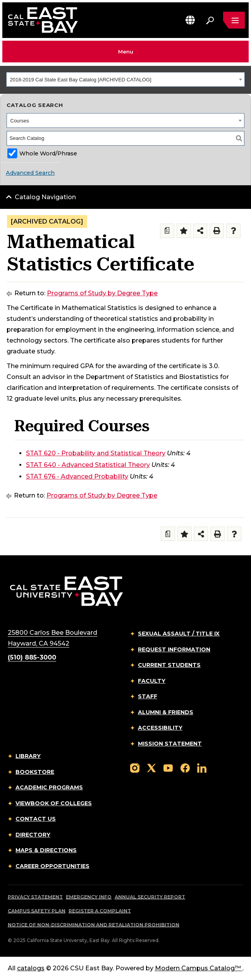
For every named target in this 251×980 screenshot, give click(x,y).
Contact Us (36, 819)
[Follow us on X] (151, 767)
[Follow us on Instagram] (135, 767)
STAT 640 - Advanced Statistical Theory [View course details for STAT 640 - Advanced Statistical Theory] (88, 465)
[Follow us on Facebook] (185, 767)
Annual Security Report (150, 897)
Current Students (169, 665)
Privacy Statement (35, 897)
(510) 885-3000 (32, 657)
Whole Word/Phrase (48, 153)
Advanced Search (30, 173)
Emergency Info (89, 897)
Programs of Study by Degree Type (102, 293)
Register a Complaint (100, 911)
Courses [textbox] (20, 121)
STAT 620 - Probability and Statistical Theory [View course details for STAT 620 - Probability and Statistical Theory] (96, 453)
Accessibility (160, 728)
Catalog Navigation (45, 197)
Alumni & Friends (166, 712)
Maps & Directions (46, 850)
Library (28, 756)
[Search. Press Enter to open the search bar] (210, 20)
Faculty (152, 681)
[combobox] (125, 79)
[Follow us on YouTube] (168, 767)
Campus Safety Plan (37, 911)
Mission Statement (170, 744)
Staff (148, 696)
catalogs (31, 968)
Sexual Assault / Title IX (179, 634)
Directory (33, 835)
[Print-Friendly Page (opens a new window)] (217, 231)
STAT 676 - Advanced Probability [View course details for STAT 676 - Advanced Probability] (77, 476)
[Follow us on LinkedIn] (202, 767)
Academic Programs (49, 787)
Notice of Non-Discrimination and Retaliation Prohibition (94, 925)
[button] (190, 20)
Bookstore (35, 772)
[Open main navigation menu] (234, 20)
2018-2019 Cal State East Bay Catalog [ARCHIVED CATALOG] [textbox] (81, 80)
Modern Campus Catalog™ (199, 968)
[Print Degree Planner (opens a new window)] (167, 231)
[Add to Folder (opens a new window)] (184, 231)
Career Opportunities (52, 866)
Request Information (174, 649)
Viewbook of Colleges (54, 803)
